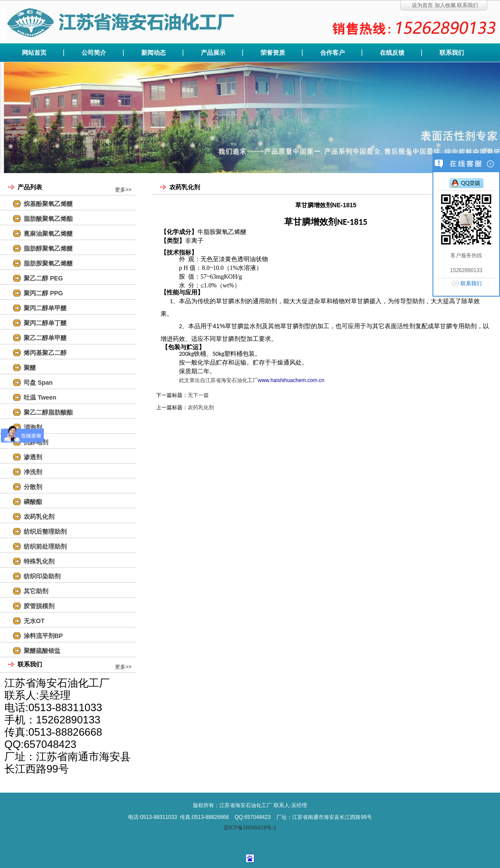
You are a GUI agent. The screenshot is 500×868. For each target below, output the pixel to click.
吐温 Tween (40, 397)
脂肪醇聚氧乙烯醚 (48, 248)
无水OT (34, 621)
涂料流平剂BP (43, 636)
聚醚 (30, 368)
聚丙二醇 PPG (43, 293)
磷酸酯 (33, 502)
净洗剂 (33, 472)
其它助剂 (36, 591)
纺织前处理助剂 (45, 546)
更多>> (123, 190)
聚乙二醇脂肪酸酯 (48, 412)
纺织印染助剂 (42, 576)
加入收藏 (445, 5)
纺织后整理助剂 (45, 531)
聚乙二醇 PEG (43, 278)
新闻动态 (154, 53)
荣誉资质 (273, 53)
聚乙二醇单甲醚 (45, 338)
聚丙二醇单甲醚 (45, 308)
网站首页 (34, 53)
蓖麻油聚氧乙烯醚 (48, 234)
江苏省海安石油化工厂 (232, 380)
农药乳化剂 (39, 517)
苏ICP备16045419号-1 (250, 828)
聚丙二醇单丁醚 (45, 323)
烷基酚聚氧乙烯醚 (48, 204)
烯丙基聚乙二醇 (45, 353)
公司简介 (94, 53)
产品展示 (213, 53)
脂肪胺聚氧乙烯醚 (48, 263)
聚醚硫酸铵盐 (42, 651)
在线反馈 (392, 53)
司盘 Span (38, 383)
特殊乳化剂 (39, 561)
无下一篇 (198, 395)
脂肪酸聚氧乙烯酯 (48, 219)
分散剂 (33, 487)
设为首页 (422, 5)
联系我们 (468, 5)
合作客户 (332, 53)
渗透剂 (33, 457)
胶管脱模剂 (39, 606)
